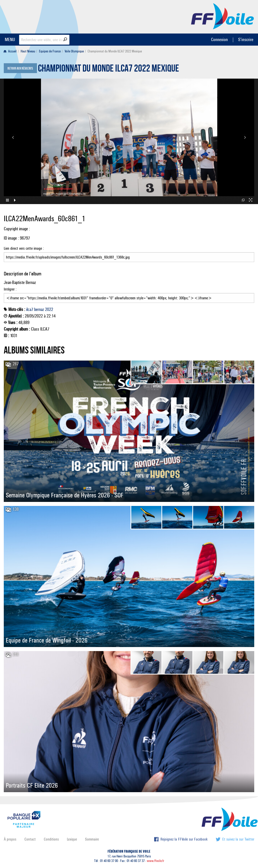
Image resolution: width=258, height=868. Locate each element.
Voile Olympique (74, 51)
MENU (10, 39)
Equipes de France (50, 51)
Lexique (72, 839)
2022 (49, 309)
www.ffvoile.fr (156, 861)
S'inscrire (246, 39)
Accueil (10, 51)
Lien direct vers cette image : (129, 254)
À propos (10, 839)
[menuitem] (11, 51)
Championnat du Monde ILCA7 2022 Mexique (109, 70)
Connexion (219, 39)
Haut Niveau (28, 51)
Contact (30, 839)
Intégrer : (129, 295)
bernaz (39, 309)
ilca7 (30, 309)
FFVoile (223, 16)
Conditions (51, 839)
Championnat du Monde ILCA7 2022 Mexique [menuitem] (115, 51)
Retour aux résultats (20, 69)
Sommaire (92, 839)
